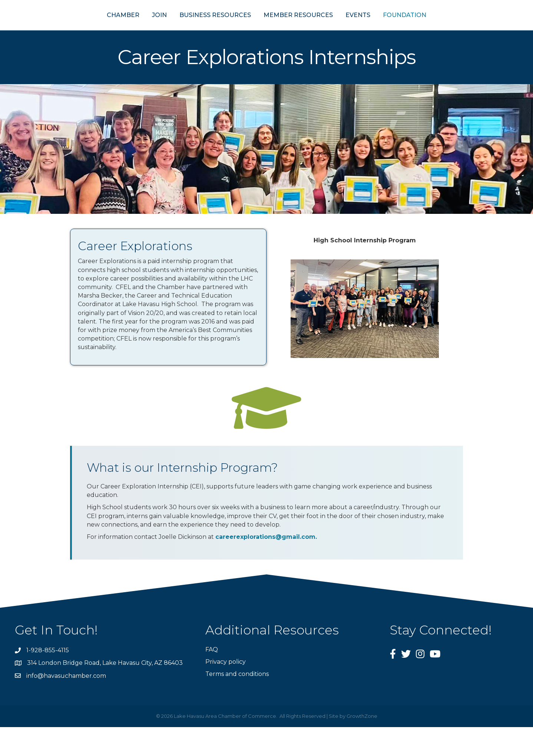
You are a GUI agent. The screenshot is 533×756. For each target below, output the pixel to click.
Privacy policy (226, 691)
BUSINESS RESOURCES (179, 29)
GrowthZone (362, 745)
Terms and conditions (237, 703)
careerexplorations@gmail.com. (266, 566)
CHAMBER (87, 29)
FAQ (212, 678)
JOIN (123, 29)
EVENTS (394, 29)
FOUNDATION (441, 29)
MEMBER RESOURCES (335, 29)
